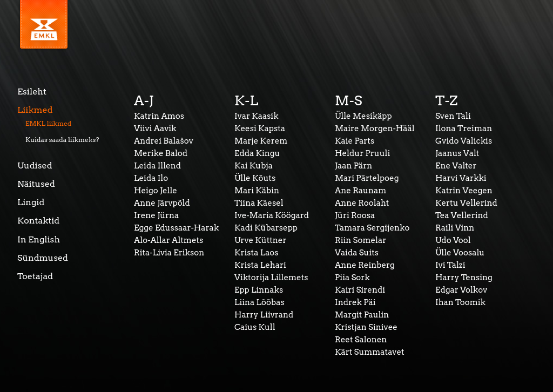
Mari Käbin (257, 191)
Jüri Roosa (355, 215)
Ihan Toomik (460, 302)
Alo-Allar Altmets (168, 240)
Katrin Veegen (464, 191)
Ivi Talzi (450, 265)
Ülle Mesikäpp (363, 116)
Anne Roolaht (362, 203)
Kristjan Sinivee (366, 327)
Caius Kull (255, 327)
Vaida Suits (357, 253)
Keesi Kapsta (260, 129)
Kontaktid (38, 221)
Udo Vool (453, 240)
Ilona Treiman (464, 129)
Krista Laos (257, 253)
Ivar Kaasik (257, 116)
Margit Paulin (362, 315)
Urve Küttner (261, 240)
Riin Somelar (360, 240)
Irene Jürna (156, 215)
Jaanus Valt (457, 153)
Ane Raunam (360, 191)
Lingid (31, 202)
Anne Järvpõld (162, 203)
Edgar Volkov (461, 290)
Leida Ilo (151, 178)
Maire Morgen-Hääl (375, 129)
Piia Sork (352, 278)
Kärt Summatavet (370, 352)
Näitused (36, 184)
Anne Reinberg (365, 265)
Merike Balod (161, 153)
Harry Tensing (464, 278)
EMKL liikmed (48, 123)
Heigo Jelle (156, 191)
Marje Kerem (261, 141)
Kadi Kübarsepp (266, 228)
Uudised (35, 165)
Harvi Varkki (461, 178)
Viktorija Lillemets (271, 278)
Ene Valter (456, 166)
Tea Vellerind (462, 215)
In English (39, 239)
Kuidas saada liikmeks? (62, 140)
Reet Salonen (361, 340)
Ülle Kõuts (255, 178)
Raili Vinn (455, 228)
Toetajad (35, 276)
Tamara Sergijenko (372, 228)
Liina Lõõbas (259, 302)
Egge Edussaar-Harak (176, 228)
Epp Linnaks (259, 290)
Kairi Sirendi (360, 290)
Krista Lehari (260, 265)
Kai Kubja (254, 166)
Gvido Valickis (464, 141)
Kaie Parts (355, 141)
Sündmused (43, 258)
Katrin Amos (159, 116)
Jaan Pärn (353, 166)
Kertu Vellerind (466, 203)
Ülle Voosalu (460, 253)
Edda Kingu (257, 153)
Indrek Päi (355, 302)
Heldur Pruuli (362, 153)
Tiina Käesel (259, 203)
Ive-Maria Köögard (272, 215)
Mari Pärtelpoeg (367, 178)
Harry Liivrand (264, 315)
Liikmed (35, 110)
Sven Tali (453, 116)
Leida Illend (157, 166)
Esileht (32, 92)
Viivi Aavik (155, 129)
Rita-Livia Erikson (169, 253)
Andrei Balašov (164, 141)
